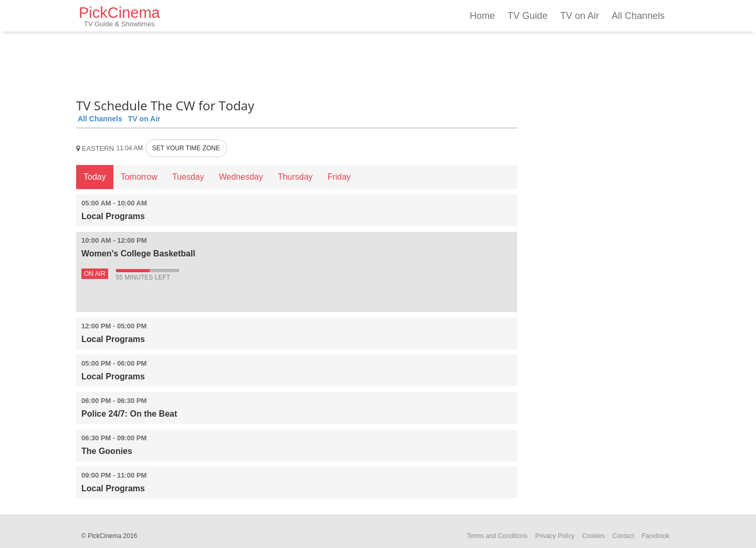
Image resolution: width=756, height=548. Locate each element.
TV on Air (580, 16)
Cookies (594, 536)
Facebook (655, 536)
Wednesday (241, 177)
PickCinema (119, 16)
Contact (623, 536)
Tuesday (188, 177)
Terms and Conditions (497, 536)
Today (95, 177)
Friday (339, 177)
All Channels (638, 16)
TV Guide (528, 16)
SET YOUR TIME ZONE (186, 148)
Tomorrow (139, 177)
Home (482, 16)
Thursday (295, 177)
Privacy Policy (555, 536)
